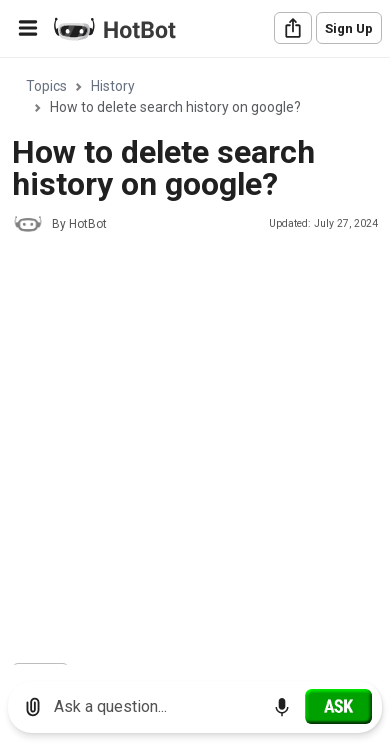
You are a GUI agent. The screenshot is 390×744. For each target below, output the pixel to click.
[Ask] (338, 706)
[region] (195, 362)
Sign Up (349, 28)
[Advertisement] (195, 451)
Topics (46, 86)
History (113, 86)
